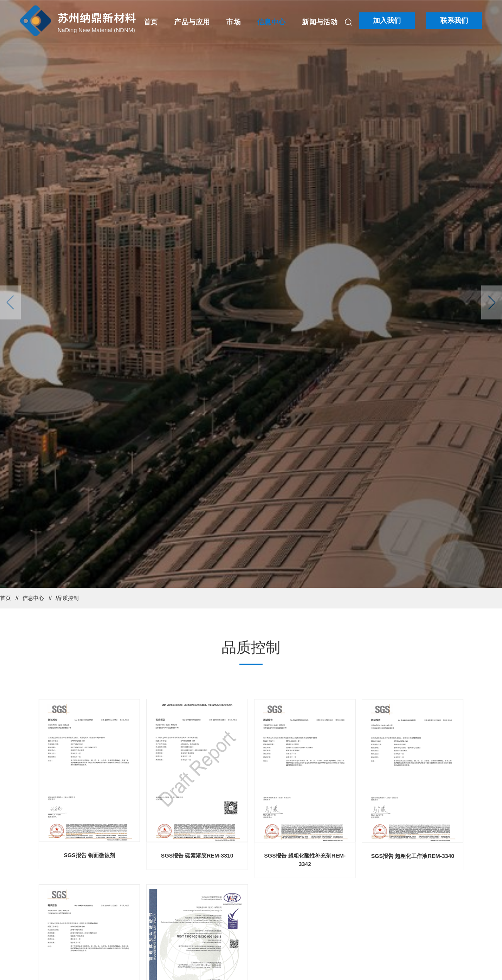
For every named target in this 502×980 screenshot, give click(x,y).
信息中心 (271, 22)
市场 (233, 22)
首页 (151, 22)
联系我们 (454, 20)
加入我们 (387, 20)
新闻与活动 (320, 22)
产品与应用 (192, 22)
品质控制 (68, 598)
